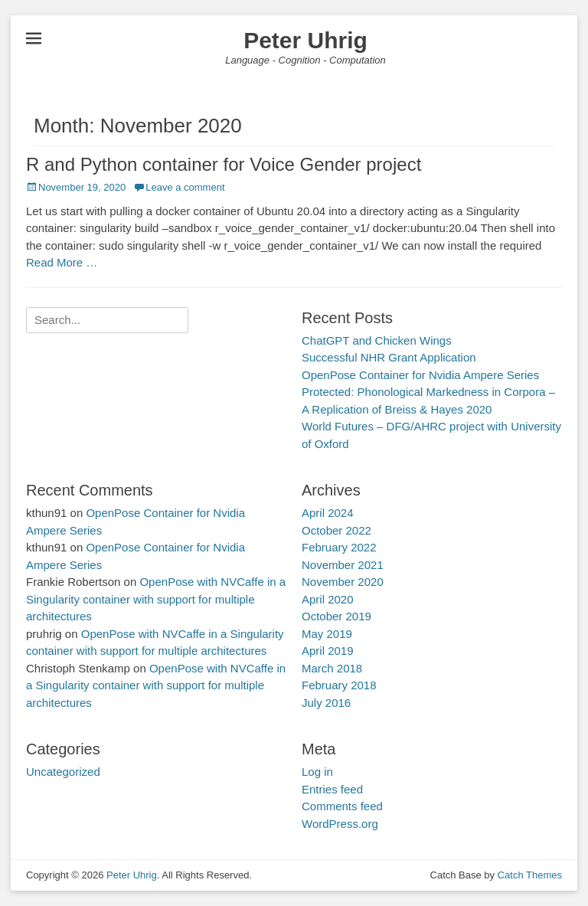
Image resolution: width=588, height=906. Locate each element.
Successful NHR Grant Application (389, 357)
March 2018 (332, 668)
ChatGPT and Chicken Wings (377, 340)
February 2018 (339, 685)
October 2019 (336, 616)
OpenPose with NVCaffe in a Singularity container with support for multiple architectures (156, 599)
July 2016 (326, 703)
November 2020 (343, 582)
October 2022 (336, 530)
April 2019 (328, 651)
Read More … (62, 262)
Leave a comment (185, 187)
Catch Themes (530, 875)
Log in (317, 772)
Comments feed (342, 806)
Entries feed (332, 789)
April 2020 (328, 599)
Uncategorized (63, 772)
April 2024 (328, 513)
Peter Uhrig (305, 40)
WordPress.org (340, 824)
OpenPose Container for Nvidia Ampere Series (420, 375)
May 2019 (327, 634)
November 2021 (343, 565)
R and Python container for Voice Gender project (224, 164)
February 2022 (339, 547)
